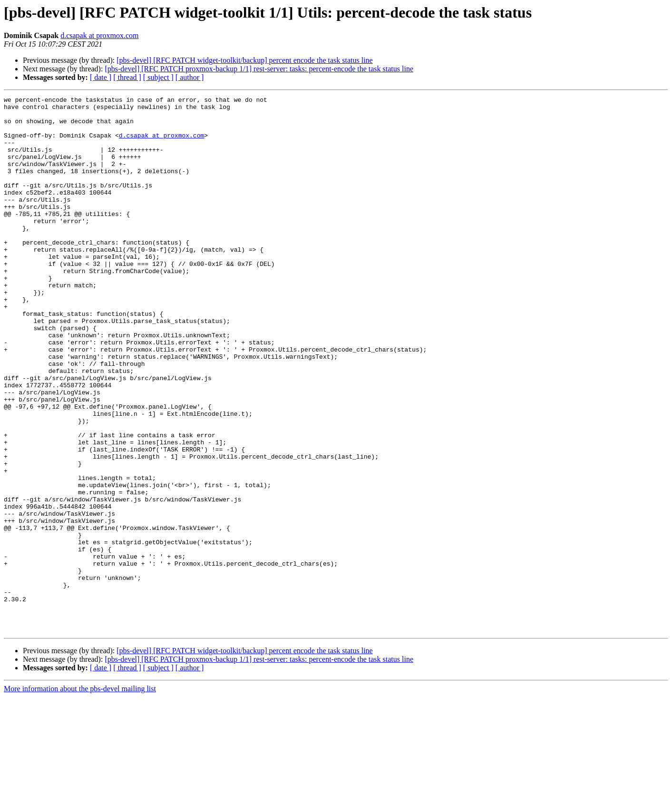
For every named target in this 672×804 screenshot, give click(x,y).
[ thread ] (127, 77)
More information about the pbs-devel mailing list (80, 796)
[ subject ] (158, 77)
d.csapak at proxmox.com (99, 35)
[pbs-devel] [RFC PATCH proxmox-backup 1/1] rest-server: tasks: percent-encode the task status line (259, 69)
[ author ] (190, 77)
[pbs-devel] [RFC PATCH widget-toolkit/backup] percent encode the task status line (244, 60)
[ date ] (101, 77)
